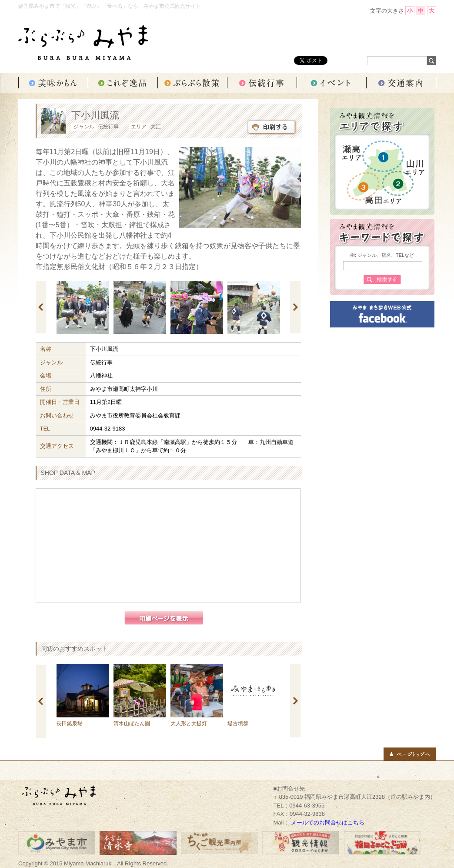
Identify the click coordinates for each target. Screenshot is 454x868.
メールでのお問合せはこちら (328, 823)
